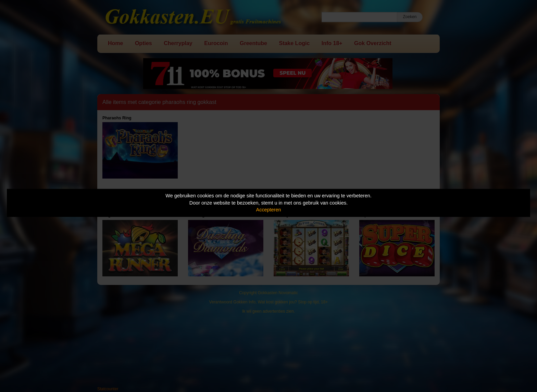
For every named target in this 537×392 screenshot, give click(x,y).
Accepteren (269, 210)
